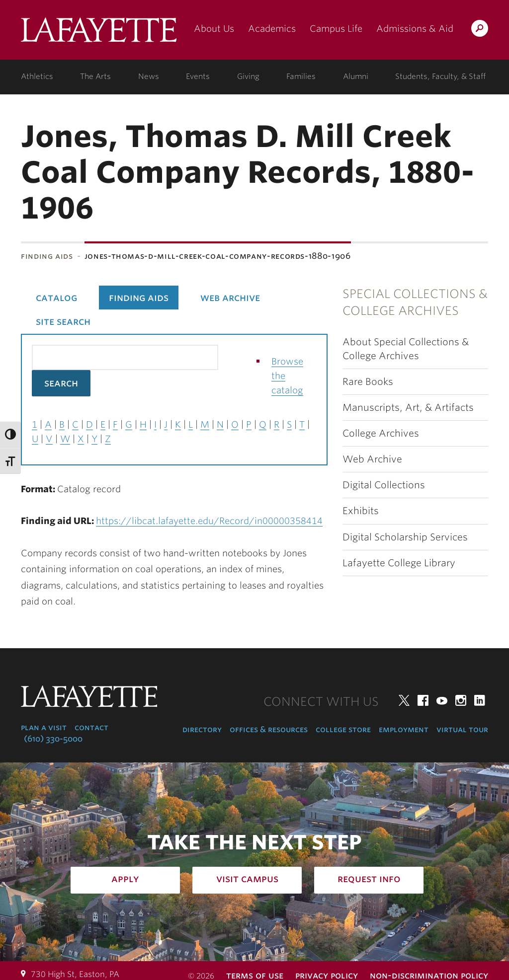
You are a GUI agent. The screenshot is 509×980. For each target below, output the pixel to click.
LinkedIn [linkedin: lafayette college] (480, 700)
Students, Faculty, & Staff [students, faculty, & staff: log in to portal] (440, 76)
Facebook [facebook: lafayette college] (423, 700)
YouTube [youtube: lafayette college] (442, 700)
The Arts (95, 76)
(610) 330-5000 (53, 739)
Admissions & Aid (415, 29)
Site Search (63, 321)
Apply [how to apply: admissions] (125, 879)
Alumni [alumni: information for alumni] (356, 76)
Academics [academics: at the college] (272, 29)
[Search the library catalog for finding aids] (125, 357)
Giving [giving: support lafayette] (248, 76)
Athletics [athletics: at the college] (37, 76)
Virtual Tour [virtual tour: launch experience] (462, 729)
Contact (91, 727)
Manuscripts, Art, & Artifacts (408, 408)
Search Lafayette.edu (480, 30)
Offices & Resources (269, 729)
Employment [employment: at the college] (404, 729)
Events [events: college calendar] (198, 76)
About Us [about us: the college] (214, 29)
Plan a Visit (44, 727)
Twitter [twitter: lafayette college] (404, 700)
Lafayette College (99, 34)
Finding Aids (47, 256)
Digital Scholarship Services (405, 537)
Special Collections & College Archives (415, 302)
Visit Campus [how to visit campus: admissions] (247, 879)
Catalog (56, 298)
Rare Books (368, 382)
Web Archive (372, 459)
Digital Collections (384, 485)
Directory (202, 729)
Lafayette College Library (399, 563)
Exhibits (361, 511)
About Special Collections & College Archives (406, 349)
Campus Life (336, 29)
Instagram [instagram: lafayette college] (461, 700)
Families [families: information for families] (301, 76)
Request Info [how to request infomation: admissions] (369, 879)
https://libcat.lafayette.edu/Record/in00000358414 (209, 521)
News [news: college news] (149, 76)
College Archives (381, 433)
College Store (343, 729)
